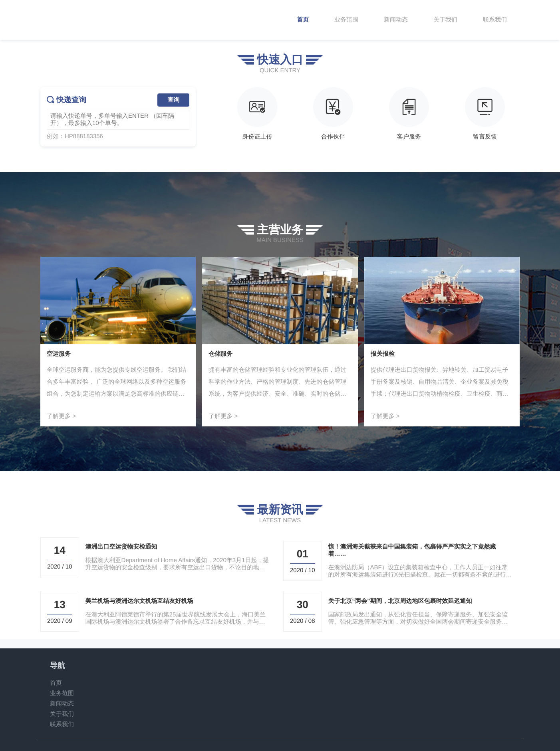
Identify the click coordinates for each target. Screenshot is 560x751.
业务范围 (62, 693)
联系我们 (62, 724)
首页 (56, 683)
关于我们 (62, 714)
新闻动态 (62, 704)
